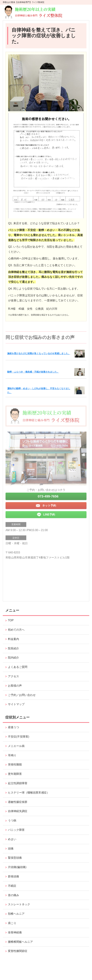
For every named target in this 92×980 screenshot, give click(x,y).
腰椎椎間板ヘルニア (20, 942)
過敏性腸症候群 (18, 802)
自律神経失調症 (18, 811)
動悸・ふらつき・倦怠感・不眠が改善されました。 (33, 372)
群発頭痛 (13, 876)
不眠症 (12, 886)
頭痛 (11, 849)
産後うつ (13, 727)
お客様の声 (15, 686)
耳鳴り (12, 755)
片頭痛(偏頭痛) (17, 867)
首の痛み (13, 895)
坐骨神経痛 (15, 932)
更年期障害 (15, 774)
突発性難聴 (15, 765)
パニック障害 (16, 830)
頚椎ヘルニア (16, 914)
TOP (11, 620)
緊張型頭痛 (15, 858)
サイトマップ (16, 704)
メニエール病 (16, 746)
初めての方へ (16, 630)
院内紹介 (13, 658)
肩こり (12, 923)
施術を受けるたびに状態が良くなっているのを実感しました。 (39, 353)
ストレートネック (19, 904)
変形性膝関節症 (18, 951)
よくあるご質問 (18, 667)
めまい (12, 839)
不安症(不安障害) (19, 737)
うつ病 (12, 820)
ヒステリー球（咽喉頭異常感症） (29, 793)
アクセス (13, 676)
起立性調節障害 (18, 783)
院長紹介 (13, 648)
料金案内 (13, 639)
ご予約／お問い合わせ (22, 695)
